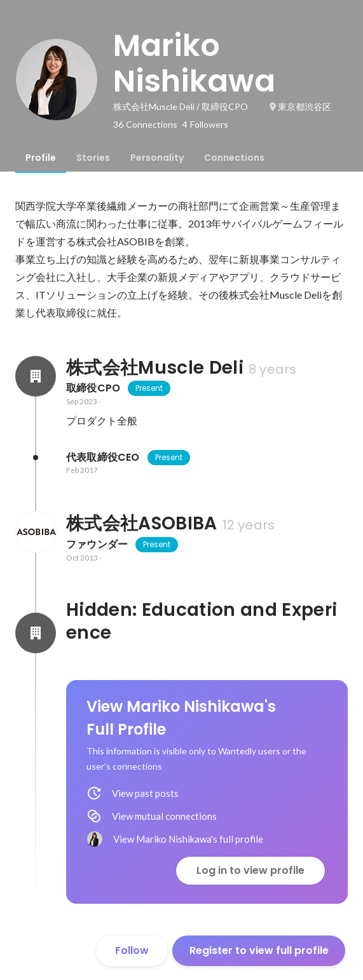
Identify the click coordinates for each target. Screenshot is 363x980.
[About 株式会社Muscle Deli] (36, 376)
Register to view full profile (259, 950)
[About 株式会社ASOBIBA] (36, 532)
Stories (93, 158)
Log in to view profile (250, 870)
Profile (41, 158)
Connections (234, 158)
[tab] (41, 158)
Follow (132, 950)
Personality (157, 158)
